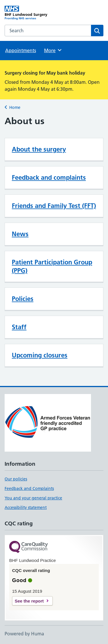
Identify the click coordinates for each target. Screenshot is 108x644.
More (53, 50)
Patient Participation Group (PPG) (52, 266)
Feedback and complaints (49, 177)
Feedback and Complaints (29, 488)
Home (15, 107)
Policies (23, 299)
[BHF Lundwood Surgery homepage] (29, 13)
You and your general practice (33, 498)
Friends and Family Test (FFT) (54, 206)
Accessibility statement (26, 507)
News (20, 234)
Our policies (16, 479)
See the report (29, 601)
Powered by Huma (24, 634)
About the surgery (39, 149)
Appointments (21, 50)
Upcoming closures (40, 355)
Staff (19, 327)
